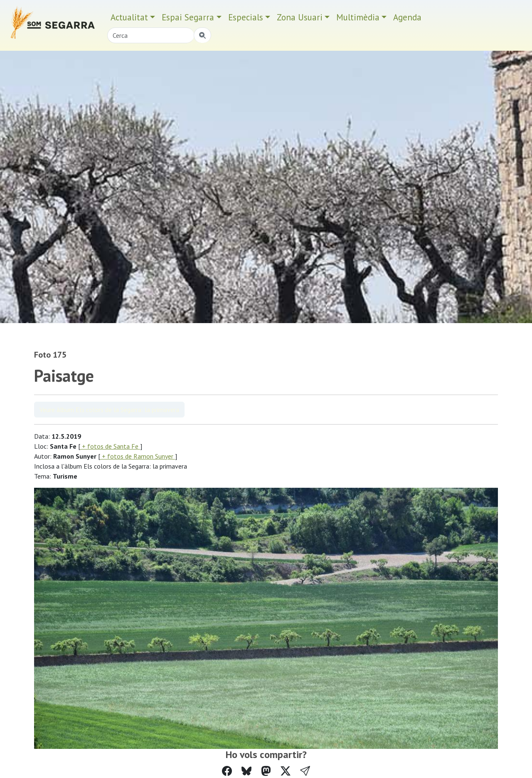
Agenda (407, 17)
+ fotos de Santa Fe (110, 446)
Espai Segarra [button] (188, 17)
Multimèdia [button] (358, 17)
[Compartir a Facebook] (227, 771)
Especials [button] (246, 17)
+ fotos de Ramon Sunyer (138, 456)
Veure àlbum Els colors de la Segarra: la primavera (109, 410)
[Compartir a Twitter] (286, 771)
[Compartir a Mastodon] (266, 771)
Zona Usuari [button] (300, 17)
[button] (305, 771)
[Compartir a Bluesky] (246, 771)
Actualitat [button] (129, 17)
